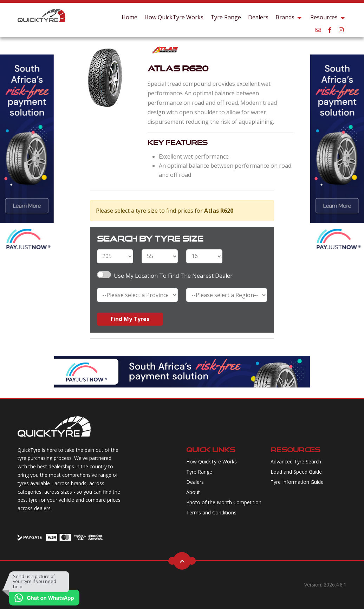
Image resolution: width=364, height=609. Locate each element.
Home (129, 17)
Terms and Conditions (211, 512)
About (193, 492)
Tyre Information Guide (297, 482)
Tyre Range (226, 17)
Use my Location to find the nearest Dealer (173, 276)
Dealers (258, 17)
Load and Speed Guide (296, 472)
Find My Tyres (130, 319)
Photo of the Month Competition (224, 502)
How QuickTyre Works (174, 17)
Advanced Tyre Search (296, 461)
